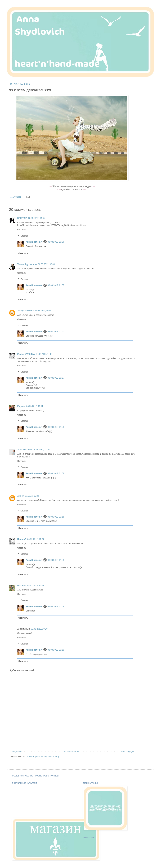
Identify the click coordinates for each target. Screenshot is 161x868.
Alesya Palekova (25, 311)
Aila (19, 496)
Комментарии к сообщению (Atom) (42, 757)
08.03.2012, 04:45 (37, 218)
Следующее (16, 752)
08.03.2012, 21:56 (56, 242)
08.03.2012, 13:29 (41, 450)
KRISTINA (22, 218)
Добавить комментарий (22, 670)
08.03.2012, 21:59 (56, 560)
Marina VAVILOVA (26, 354)
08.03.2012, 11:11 (35, 406)
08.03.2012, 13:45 (31, 496)
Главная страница (71, 752)
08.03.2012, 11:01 (44, 354)
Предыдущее (128, 752)
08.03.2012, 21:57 (56, 285)
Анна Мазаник (24, 450)
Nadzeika (22, 586)
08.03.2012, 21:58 (56, 427)
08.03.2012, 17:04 (36, 539)
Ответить (22, 230)
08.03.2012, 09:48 (43, 311)
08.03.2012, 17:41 (36, 586)
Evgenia (21, 406)
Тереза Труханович (27, 264)
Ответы (24, 236)
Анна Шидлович (34, 242)
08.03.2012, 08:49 (46, 264)
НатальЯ (22, 539)
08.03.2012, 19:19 (39, 629)
